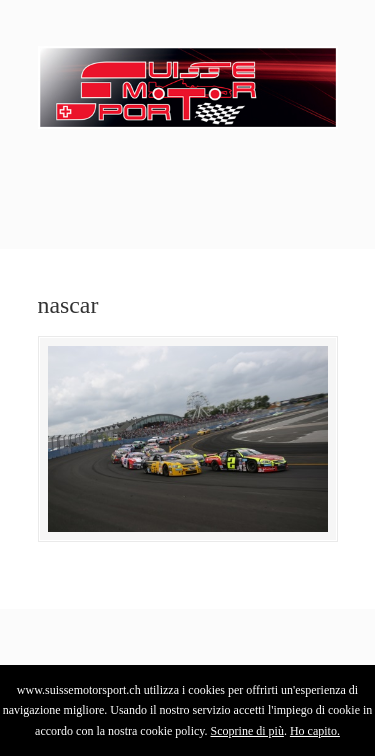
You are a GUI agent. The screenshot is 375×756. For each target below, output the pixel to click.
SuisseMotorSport (188, 81)
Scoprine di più (247, 731)
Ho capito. (315, 731)
